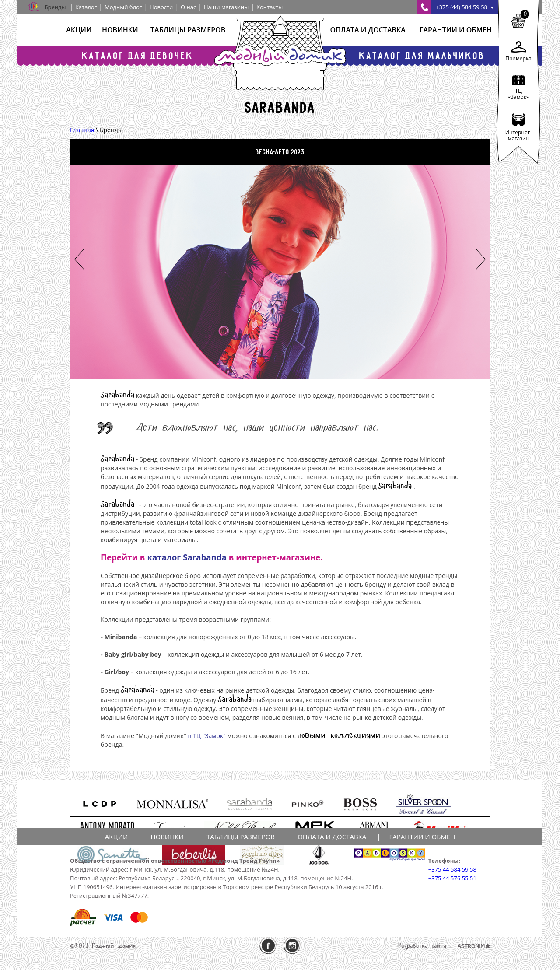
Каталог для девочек (138, 55)
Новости (161, 7)
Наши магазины (226, 7)
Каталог (86, 7)
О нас (188, 7)
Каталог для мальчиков (422, 55)
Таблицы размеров (188, 30)
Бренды (55, 7)
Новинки (120, 30)
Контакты (269, 7)
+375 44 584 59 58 (452, 869)
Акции (79, 30)
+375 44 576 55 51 (452, 878)
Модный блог (123, 7)
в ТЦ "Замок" (206, 736)
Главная (82, 130)
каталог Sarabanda (187, 557)
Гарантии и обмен (456, 30)
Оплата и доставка (367, 30)
